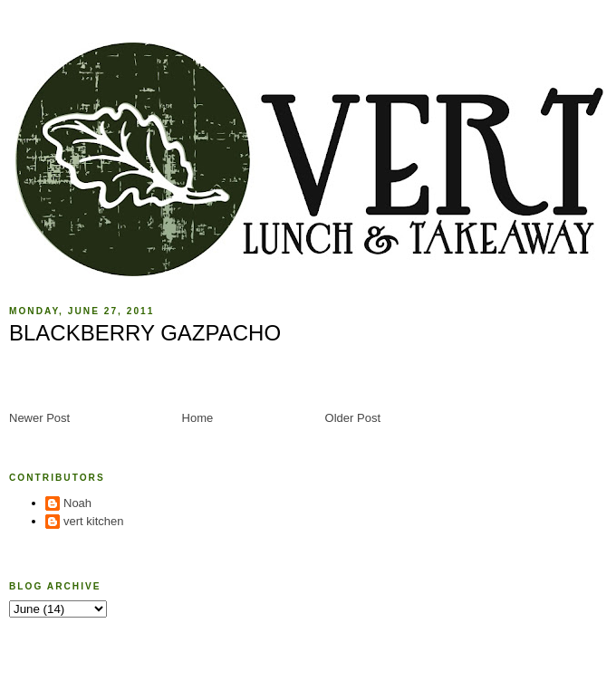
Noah (77, 503)
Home (198, 418)
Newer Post (39, 418)
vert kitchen (93, 521)
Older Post (353, 418)
